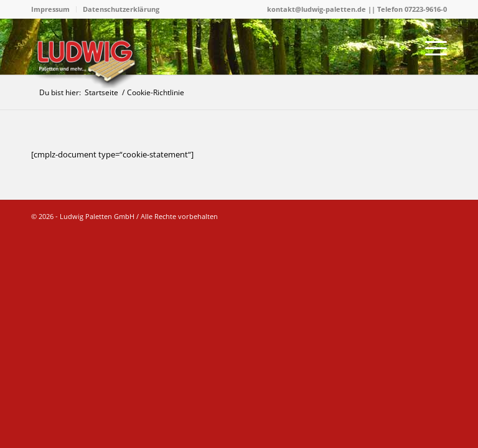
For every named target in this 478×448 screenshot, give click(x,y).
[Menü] (430, 47)
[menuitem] (54, 9)
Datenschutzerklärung (121, 9)
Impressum (50, 9)
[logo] (89, 61)
